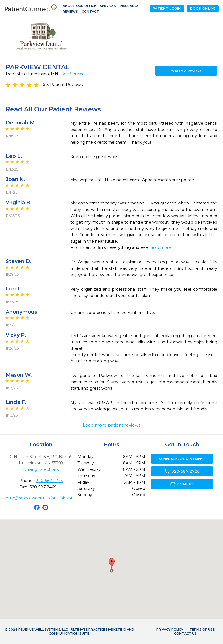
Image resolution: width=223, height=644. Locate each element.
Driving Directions (41, 469)
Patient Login (167, 8)
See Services (74, 74)
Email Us (182, 484)
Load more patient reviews (112, 425)
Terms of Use (202, 630)
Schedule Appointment (182, 459)
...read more (159, 247)
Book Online (203, 8)
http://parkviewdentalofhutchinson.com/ (45, 498)
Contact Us (185, 634)
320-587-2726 (49, 481)
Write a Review (186, 71)
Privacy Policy (170, 630)
